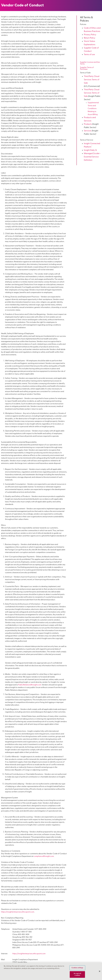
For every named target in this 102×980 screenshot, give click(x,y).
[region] (51, 971)
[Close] (100, 971)
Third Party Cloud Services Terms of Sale (92, 80)
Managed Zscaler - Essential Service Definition (92, 157)
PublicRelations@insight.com (30, 685)
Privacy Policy (90, 35)
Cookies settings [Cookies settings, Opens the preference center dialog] (77, 968)
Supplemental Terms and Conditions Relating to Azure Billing (93, 109)
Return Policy (90, 38)
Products (88, 124)
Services (88, 131)
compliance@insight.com (44, 856)
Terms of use (89, 55)
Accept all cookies (77, 974)
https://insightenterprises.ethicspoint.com (18, 912)
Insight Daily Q (90, 150)
